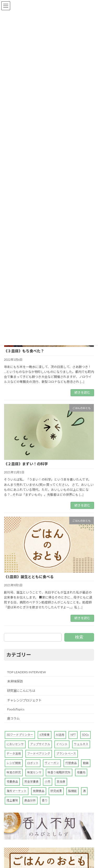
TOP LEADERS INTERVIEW (26, 672)
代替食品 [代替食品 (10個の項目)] (71, 763)
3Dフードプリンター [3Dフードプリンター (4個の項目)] (20, 735)
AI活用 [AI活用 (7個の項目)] (60, 735)
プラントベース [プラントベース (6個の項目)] (66, 753)
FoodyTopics (16, 709)
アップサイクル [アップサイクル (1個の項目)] (40, 744)
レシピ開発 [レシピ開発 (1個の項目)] (14, 763)
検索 (79, 637)
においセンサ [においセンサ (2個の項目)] (15, 744)
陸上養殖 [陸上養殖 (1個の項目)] (12, 800)
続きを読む (82, 392)
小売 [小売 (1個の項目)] (48, 781)
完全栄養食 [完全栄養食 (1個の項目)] (31, 781)
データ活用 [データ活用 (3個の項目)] (14, 753)
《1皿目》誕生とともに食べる (29, 577)
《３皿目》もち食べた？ (24, 351)
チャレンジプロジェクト (24, 700)
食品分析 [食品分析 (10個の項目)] (30, 800)
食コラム (13, 718)
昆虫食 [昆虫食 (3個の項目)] (61, 781)
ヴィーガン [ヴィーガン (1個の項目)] (52, 763)
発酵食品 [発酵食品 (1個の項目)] (39, 791)
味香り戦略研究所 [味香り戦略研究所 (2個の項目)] (59, 772)
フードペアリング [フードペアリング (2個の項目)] (39, 753)
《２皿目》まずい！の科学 (26, 464)
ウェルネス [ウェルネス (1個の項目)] (81, 744)
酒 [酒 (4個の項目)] (84, 791)
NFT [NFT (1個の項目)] (73, 735)
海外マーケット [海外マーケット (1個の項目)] (17, 791)
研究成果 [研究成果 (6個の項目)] (56, 791)
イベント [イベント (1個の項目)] (62, 744)
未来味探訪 (15, 681)
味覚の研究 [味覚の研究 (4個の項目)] (14, 772)
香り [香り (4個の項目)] (45, 800)
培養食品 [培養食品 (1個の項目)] (12, 781)
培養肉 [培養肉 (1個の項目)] (81, 772)
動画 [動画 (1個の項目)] (86, 763)
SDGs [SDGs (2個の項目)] (85, 735)
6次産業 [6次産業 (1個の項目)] (45, 735)
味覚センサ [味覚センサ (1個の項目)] (34, 772)
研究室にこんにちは (21, 691)
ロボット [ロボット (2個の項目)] (33, 763)
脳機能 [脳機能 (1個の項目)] (73, 791)
